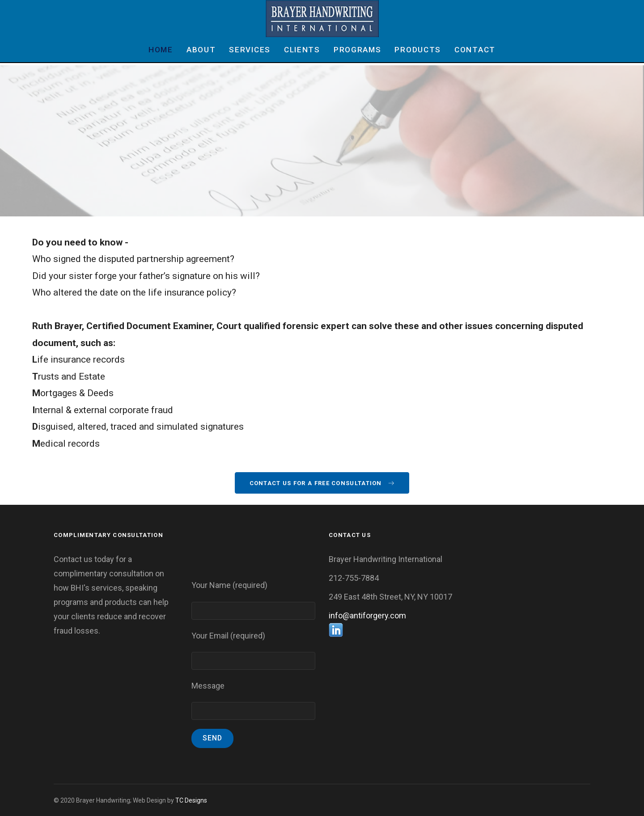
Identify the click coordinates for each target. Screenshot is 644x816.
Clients (302, 50)
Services (250, 50)
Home (161, 50)
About (201, 50)
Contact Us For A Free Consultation (322, 483)
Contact (475, 50)
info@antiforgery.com (367, 615)
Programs (358, 50)
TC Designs (191, 800)
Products (418, 50)
